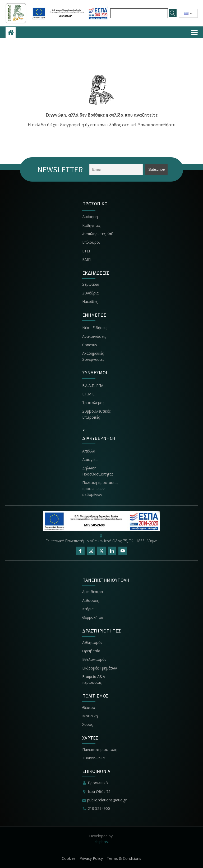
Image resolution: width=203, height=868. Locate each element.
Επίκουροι (91, 242)
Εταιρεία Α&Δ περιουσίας (94, 679)
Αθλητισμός (92, 642)
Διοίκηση (90, 217)
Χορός (87, 724)
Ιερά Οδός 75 (99, 791)
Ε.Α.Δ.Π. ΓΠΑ (93, 385)
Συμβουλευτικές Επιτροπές (96, 414)
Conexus (90, 345)
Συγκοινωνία (94, 758)
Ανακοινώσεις (94, 336)
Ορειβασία (91, 651)
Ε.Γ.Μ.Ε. (89, 394)
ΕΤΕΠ (87, 251)
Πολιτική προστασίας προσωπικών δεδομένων (100, 488)
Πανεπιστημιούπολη (100, 749)
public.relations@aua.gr (107, 800)
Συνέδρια (90, 293)
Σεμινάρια (91, 284)
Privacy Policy (91, 858)
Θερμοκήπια (93, 617)
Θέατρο (89, 707)
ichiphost (101, 842)
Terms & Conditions (124, 858)
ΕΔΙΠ (86, 259)
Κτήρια (88, 609)
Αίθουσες (90, 600)
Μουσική (90, 716)
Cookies (69, 858)
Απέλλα (89, 451)
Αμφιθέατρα (93, 592)
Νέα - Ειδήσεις (95, 328)
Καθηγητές (91, 225)
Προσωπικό (98, 783)
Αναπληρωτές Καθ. (98, 234)
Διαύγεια (90, 460)
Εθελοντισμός (94, 659)
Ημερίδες (90, 301)
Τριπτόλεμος (93, 403)
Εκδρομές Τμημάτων (100, 668)
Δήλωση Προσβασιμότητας (98, 471)
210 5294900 (99, 808)
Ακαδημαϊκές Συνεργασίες (93, 356)
